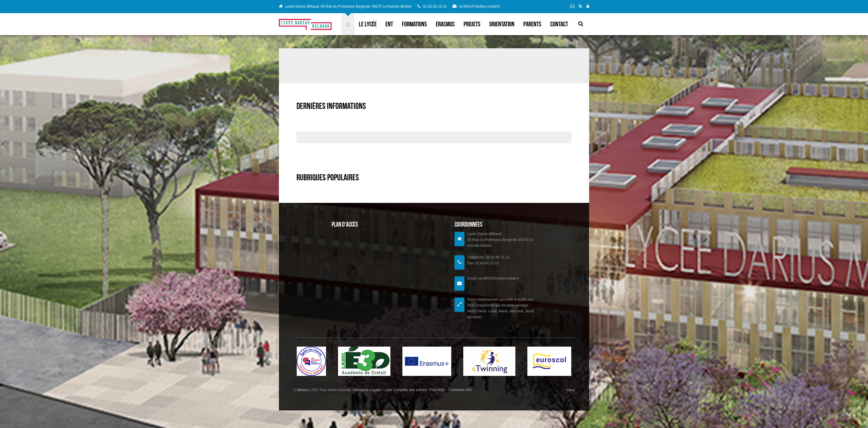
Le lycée (368, 24)
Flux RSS (437, 390)
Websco (303, 390)
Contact (559, 24)
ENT (389, 24)
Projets (472, 24)
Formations (414, 24)
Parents (532, 24)
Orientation (502, 24)
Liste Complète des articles (406, 390)
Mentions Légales (368, 390)
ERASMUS (445, 24)
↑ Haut (569, 390)
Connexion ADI (459, 390)
